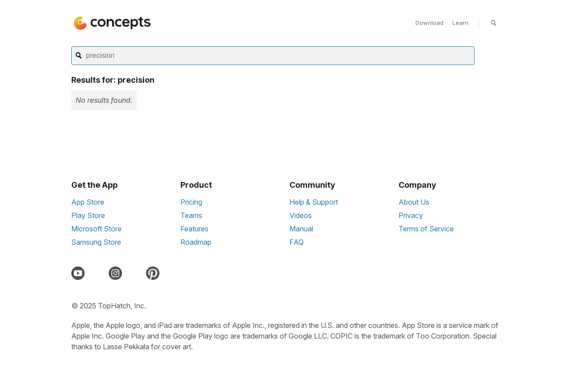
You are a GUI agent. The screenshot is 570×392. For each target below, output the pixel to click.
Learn (460, 23)
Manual (301, 229)
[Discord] (98, 273)
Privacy (411, 215)
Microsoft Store (96, 229)
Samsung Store (96, 242)
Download (430, 23)
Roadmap (196, 242)
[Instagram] (117, 273)
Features (194, 229)
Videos (301, 215)
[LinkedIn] (136, 273)
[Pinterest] (155, 273)
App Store (88, 202)
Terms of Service (426, 229)
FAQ (297, 242)
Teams (191, 215)
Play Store (88, 215)
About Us (414, 202)
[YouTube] (80, 273)
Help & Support (314, 202)
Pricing (191, 202)
